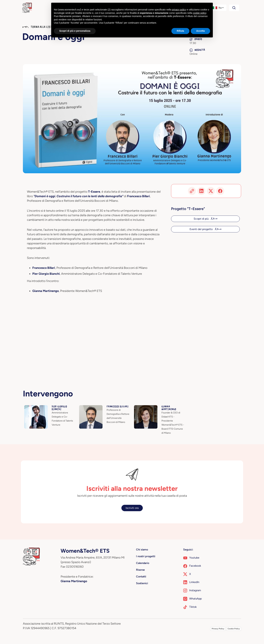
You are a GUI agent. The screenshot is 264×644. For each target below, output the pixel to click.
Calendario (143, 563)
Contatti (141, 576)
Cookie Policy (234, 629)
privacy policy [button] (179, 10)
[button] (218, 8)
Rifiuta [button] (180, 31)
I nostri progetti (146, 556)
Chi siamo (142, 550)
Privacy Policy (218, 629)
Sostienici (142, 583)
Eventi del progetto (201, 229)
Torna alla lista (38, 27)
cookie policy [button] (200, 13)
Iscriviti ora (132, 508)
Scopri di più (201, 219)
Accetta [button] (200, 31)
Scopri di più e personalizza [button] (75, 31)
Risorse (140, 570)
